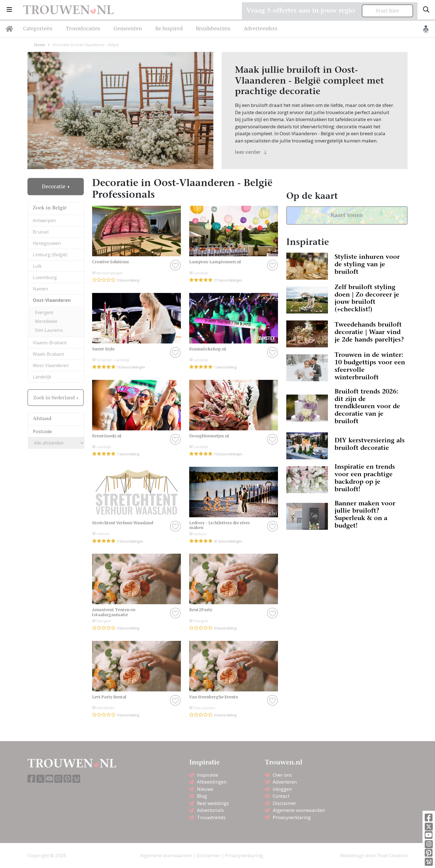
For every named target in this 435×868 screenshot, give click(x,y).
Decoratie (54, 187)
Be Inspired (169, 29)
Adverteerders (261, 29)
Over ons (282, 775)
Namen (40, 289)
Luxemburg (45, 277)
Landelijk (42, 377)
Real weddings (213, 803)
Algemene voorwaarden (299, 810)
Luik (37, 266)
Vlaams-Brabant (50, 343)
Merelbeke (46, 321)
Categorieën (38, 29)
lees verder (251, 152)
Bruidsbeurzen (213, 29)
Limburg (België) (50, 255)
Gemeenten (128, 29)
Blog (202, 796)
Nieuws (205, 789)
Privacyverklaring (292, 817)
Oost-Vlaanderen (52, 300)
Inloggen (282, 789)
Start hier (387, 11)
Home (40, 45)
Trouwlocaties (83, 29)
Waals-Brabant (48, 354)
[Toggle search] (426, 10)
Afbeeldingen (212, 782)
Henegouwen (47, 243)
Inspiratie (208, 775)
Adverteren (285, 782)
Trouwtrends (211, 817)
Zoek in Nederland (55, 398)
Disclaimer (284, 803)
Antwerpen (44, 220)
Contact (281, 796)
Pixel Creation (392, 855)
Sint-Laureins (49, 330)
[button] (9, 10)
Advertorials (210, 810)
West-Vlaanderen (51, 365)
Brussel (41, 232)
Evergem (44, 312)
